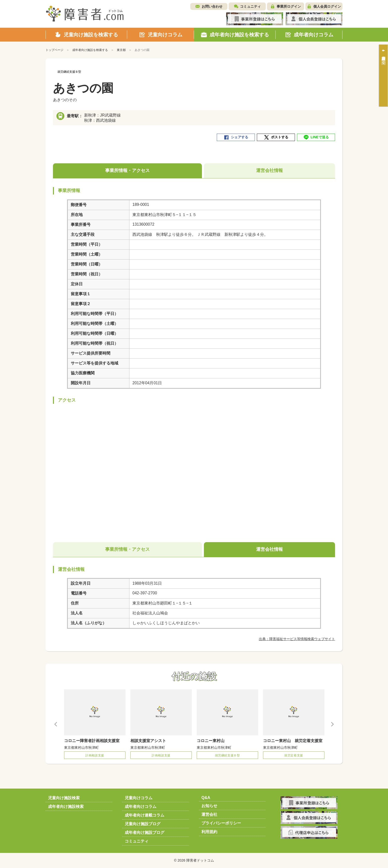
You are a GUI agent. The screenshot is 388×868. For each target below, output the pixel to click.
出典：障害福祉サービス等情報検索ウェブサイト (297, 639)
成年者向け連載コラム (145, 815)
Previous (56, 724)
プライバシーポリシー (221, 823)
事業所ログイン (289, 6)
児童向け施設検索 (64, 798)
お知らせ (209, 806)
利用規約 (209, 832)
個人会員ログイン (327, 6)
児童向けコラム (139, 798)
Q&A (206, 798)
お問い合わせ (212, 6)
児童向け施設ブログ (143, 824)
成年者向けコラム (141, 807)
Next (332, 724)
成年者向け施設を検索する (90, 50)
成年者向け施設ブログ (145, 832)
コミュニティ (250, 6)
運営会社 (209, 814)
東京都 (121, 50)
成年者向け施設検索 (66, 807)
